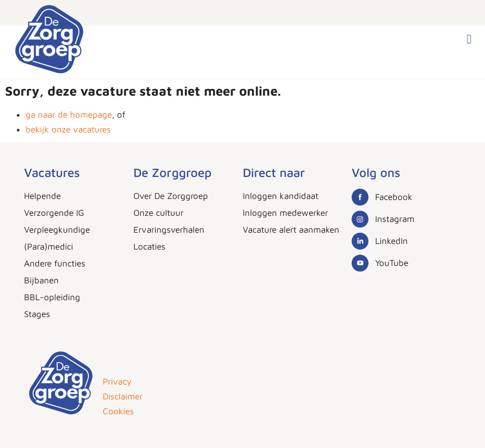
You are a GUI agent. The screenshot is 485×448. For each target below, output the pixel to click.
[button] (469, 39)
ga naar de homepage (69, 115)
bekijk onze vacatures (68, 129)
